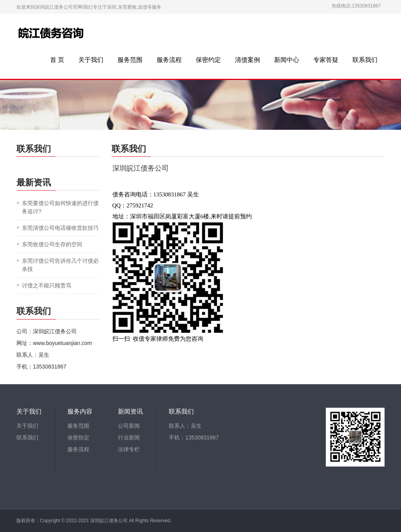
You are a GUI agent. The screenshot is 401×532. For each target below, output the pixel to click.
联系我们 (365, 60)
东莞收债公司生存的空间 (52, 244)
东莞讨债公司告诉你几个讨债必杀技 (60, 265)
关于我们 (91, 60)
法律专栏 (129, 449)
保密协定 (78, 438)
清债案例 (247, 60)
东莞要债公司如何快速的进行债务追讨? (60, 207)
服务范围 (130, 60)
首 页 (57, 60)
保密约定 (208, 60)
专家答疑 (326, 60)
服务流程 (169, 60)
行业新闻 (129, 438)
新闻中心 (287, 60)
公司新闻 (129, 426)
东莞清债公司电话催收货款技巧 (60, 228)
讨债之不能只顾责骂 (47, 285)
